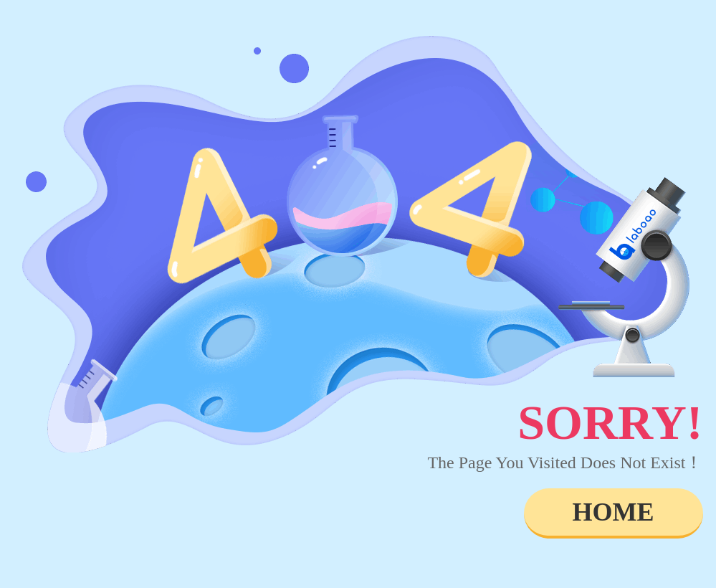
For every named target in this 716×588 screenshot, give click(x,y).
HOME (614, 512)
